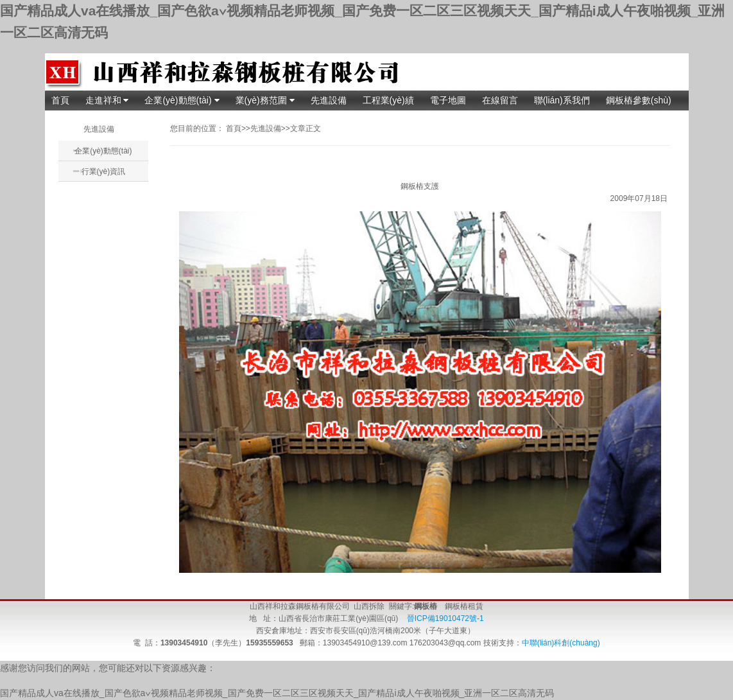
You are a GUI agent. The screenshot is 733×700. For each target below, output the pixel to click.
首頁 (60, 100)
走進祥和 (107, 101)
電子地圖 (448, 100)
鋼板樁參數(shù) (639, 100)
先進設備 (329, 100)
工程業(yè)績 (388, 100)
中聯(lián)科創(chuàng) (561, 643)
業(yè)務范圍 (265, 101)
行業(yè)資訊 (104, 171)
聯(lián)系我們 (562, 100)
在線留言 (500, 100)
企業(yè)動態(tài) (182, 101)
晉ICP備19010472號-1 (444, 618)
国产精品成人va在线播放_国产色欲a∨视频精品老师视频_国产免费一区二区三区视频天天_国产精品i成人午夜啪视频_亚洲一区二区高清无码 (277, 693)
